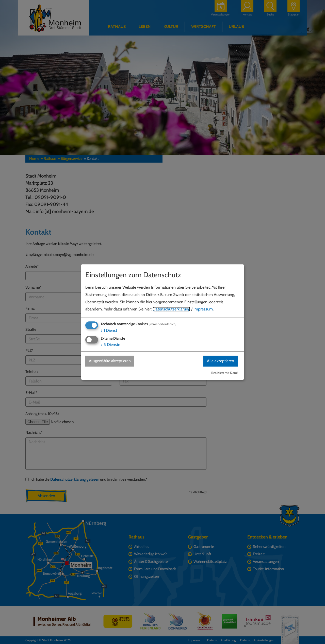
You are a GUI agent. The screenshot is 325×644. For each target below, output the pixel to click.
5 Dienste (110, 345)
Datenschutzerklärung (171, 309)
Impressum (203, 309)
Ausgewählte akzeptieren (111, 361)
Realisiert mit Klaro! (224, 373)
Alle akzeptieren (220, 361)
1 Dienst (109, 330)
